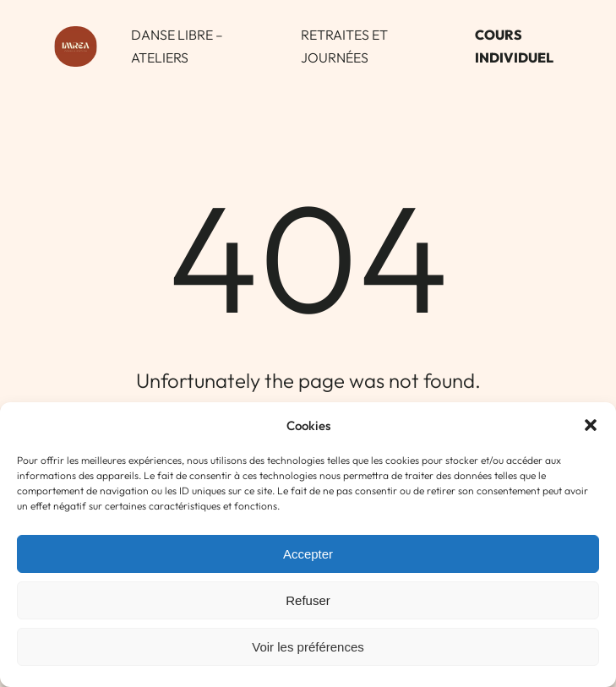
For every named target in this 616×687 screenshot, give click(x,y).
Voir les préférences (308, 647)
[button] (591, 425)
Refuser (308, 600)
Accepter (308, 554)
